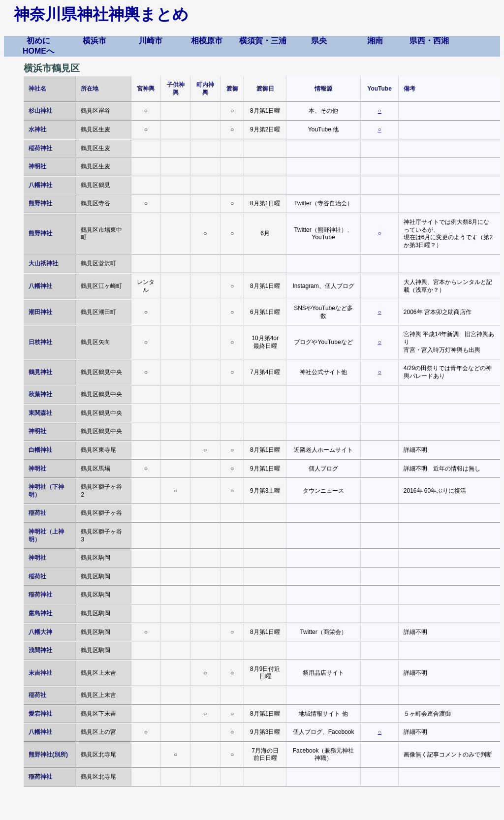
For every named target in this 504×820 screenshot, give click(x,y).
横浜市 (94, 41)
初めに (38, 41)
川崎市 (151, 41)
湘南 (375, 41)
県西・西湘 (429, 41)
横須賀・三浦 (263, 41)
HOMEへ (38, 51)
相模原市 (207, 41)
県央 (319, 41)
